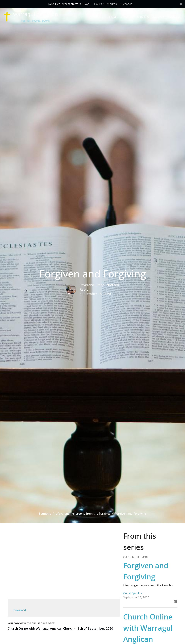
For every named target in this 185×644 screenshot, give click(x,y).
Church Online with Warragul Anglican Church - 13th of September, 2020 (60, 628)
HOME (113, 17)
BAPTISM (158, 17)
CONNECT (127, 17)
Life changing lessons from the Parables (83, 514)
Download (20, 610)
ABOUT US (175, 17)
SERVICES (143, 17)
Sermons (45, 514)
